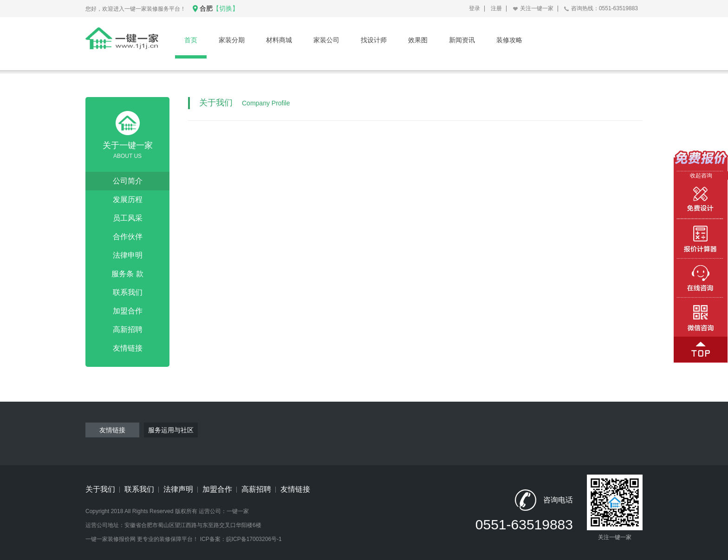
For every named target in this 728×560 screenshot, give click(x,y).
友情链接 (128, 348)
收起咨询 (701, 176)
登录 (474, 8)
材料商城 (279, 40)
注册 (496, 8)
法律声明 (178, 489)
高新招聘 (128, 329)
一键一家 (238, 511)
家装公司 (326, 40)
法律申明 (128, 255)
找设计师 (374, 40)
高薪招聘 (256, 489)
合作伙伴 (128, 237)
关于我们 (100, 489)
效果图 (418, 40)
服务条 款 (127, 274)
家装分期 (232, 40)
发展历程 (128, 199)
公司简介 (128, 181)
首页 (191, 40)
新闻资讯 (462, 40)
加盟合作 (128, 311)
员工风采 (128, 218)
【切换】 (226, 8)
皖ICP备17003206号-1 (254, 539)
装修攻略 (509, 40)
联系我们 (128, 292)
